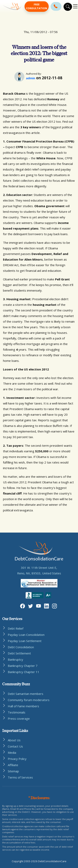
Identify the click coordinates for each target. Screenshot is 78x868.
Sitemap (13, 771)
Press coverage (19, 718)
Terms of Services (20, 777)
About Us (14, 740)
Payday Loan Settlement (25, 641)
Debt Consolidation (21, 647)
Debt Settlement (19, 653)
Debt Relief (16, 628)
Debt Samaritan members (26, 694)
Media (12, 753)
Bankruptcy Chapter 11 (24, 672)
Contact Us (15, 746)
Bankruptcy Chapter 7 (23, 666)
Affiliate (13, 765)
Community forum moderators (29, 700)
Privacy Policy (17, 759)
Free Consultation (37, 6)
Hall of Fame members (23, 706)
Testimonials (17, 712)
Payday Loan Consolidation (26, 635)
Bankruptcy (15, 659)
